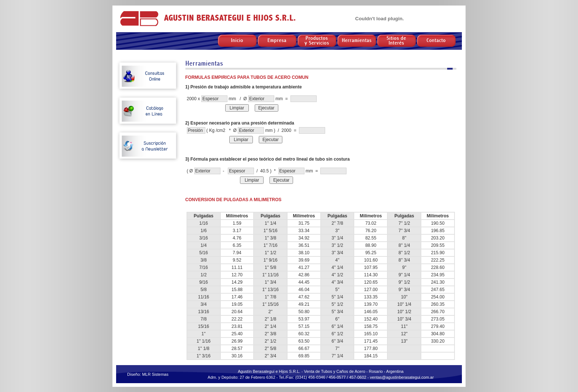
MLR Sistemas (155, 374)
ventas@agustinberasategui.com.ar (402, 377)
